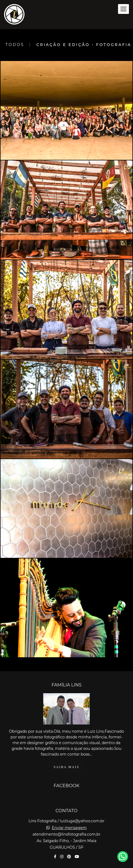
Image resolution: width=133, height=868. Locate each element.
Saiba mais (66, 767)
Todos (15, 45)
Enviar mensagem (69, 828)
